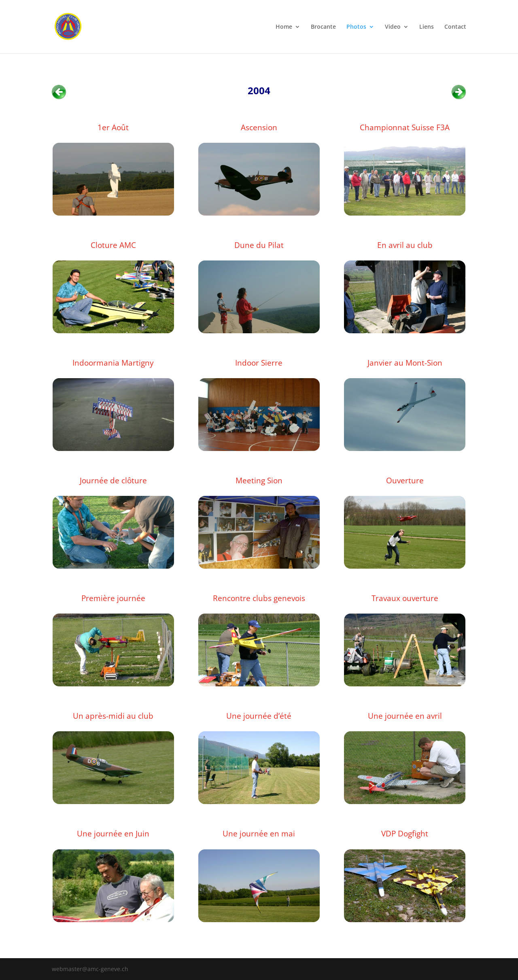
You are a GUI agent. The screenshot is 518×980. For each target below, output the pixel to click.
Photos (356, 27)
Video (393, 27)
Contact (455, 27)
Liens (427, 27)
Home (284, 27)
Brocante (323, 27)
